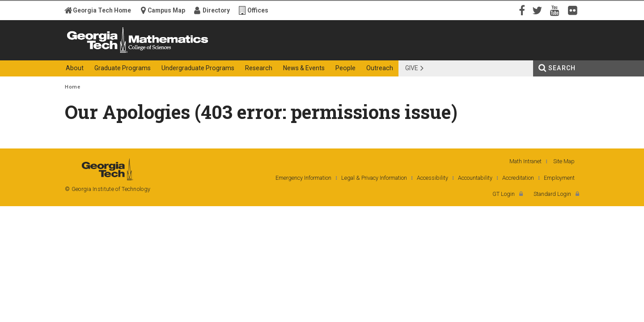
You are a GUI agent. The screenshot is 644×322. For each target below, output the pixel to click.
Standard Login (552, 194)
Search (562, 68)
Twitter (539, 10)
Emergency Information (303, 178)
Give (412, 68)
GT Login (504, 194)
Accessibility (432, 178)
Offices (258, 10)
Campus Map (166, 10)
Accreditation (518, 178)
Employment (559, 178)
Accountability (475, 178)
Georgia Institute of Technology (100, 53)
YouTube (557, 10)
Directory (216, 10)
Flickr (575, 10)
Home (72, 87)
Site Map (564, 161)
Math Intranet (525, 161)
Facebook (521, 10)
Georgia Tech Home (102, 10)
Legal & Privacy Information (374, 178)
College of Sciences (223, 53)
